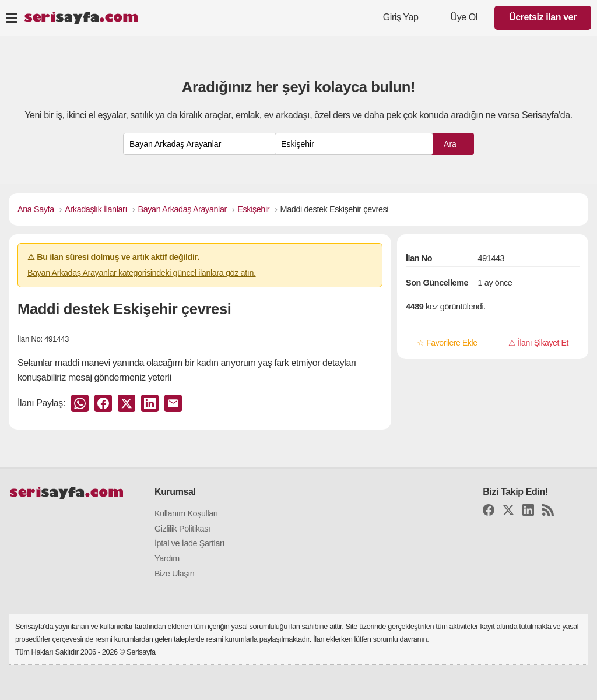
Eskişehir (253, 209)
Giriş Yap (401, 17)
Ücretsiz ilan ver (543, 17)
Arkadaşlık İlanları (96, 209)
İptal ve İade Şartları (189, 543)
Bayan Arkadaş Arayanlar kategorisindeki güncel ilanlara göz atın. (142, 273)
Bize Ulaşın (174, 574)
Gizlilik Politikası (182, 529)
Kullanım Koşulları (186, 513)
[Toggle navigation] (12, 17)
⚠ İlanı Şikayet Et (538, 343)
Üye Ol (464, 17)
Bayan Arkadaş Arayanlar (182, 209)
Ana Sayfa (36, 209)
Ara (450, 144)
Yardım (167, 558)
